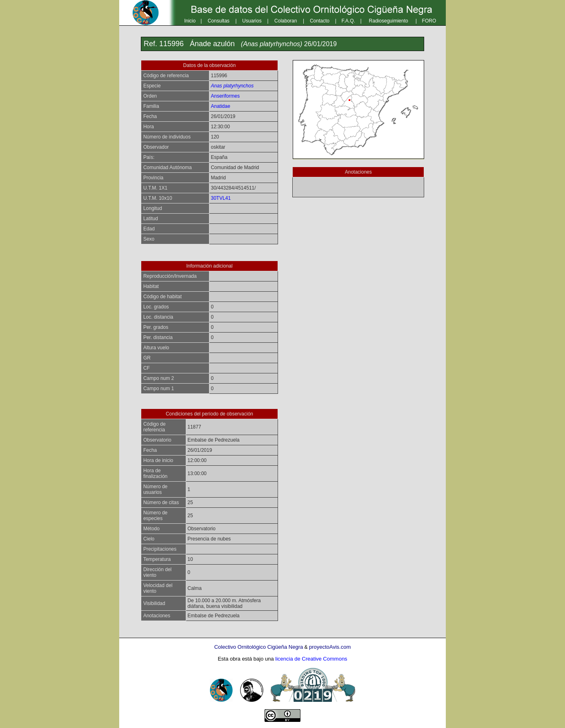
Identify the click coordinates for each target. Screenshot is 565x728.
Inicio (190, 21)
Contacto (320, 21)
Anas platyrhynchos (232, 86)
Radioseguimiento (389, 21)
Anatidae (220, 106)
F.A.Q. (348, 21)
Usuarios (252, 21)
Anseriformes (225, 96)
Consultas (219, 21)
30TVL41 (221, 198)
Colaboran (286, 21)
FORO (429, 21)
